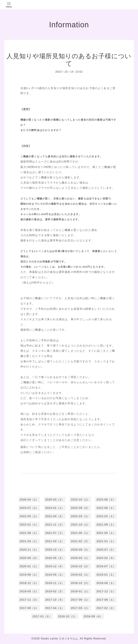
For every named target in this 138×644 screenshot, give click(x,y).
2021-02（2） (80, 541)
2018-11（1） (55, 583)
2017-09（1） (80, 600)
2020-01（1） (29, 566)
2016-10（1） (68, 616)
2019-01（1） (106, 575)
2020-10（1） (55, 550)
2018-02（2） (55, 591)
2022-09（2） (80, 508)
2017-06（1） (29, 608)
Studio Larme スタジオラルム (59, 639)
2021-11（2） (55, 525)
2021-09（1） (106, 525)
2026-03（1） (55, 500)
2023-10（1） (80, 500)
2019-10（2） (80, 566)
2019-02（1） (80, 575)
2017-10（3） (55, 600)
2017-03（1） (80, 608)
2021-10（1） (80, 525)
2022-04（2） (55, 516)
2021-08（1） (29, 533)
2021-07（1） (55, 533)
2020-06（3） (29, 558)
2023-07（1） (29, 508)
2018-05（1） (29, 591)
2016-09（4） (93, 616)
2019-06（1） (29, 575)
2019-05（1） (55, 575)
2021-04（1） (29, 541)
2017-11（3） (29, 600)
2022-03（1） (80, 516)
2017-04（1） (55, 608)
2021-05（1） (106, 533)
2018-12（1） (29, 583)
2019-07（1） (106, 566)
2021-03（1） (55, 541)
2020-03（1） (80, 558)
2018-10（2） (80, 583)
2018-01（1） (80, 591)
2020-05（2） (55, 558)
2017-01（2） (42, 616)
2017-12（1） (106, 591)
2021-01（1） (106, 541)
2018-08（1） (106, 583)
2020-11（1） (29, 550)
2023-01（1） (55, 508)
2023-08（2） (106, 500)
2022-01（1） (29, 525)
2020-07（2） (106, 550)
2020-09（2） (80, 550)
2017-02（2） (106, 608)
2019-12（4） (55, 566)
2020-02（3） (106, 558)
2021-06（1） (80, 533)
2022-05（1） (29, 516)
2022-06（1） (106, 508)
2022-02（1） (106, 516)
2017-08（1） (106, 600)
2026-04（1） (29, 500)
